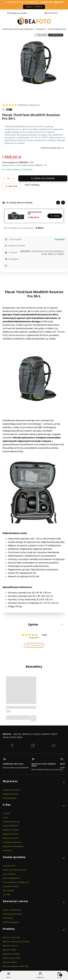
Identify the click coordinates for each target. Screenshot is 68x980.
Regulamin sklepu (11, 830)
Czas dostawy (9, 874)
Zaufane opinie (10, 822)
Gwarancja (8, 918)
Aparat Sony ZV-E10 (35, 213)
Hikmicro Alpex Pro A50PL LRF (16, 966)
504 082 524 (52, 13)
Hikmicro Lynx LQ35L (12, 958)
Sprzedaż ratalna (11, 886)
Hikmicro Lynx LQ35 (11, 937)
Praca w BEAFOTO (11, 826)
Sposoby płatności (11, 878)
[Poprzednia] (3, 5)
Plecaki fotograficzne (57, 29)
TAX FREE (7, 895)
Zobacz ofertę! (34, 7)
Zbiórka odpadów (11, 922)
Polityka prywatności (12, 842)
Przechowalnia (9, 798)
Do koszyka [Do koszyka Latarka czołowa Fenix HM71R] (33, 718)
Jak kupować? (9, 866)
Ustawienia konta (11, 794)
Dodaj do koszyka (44, 178)
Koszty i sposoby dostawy (14, 870)
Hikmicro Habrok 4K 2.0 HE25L (16, 942)
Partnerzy (7, 850)
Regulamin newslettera (13, 846)
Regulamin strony (11, 838)
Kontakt (6, 813)
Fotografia (41, 29)
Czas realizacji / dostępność (16, 882)
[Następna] (65, 5)
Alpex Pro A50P (9, 950)
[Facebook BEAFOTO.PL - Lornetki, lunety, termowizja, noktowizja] (12, 746)
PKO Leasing (8, 890)
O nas (5, 817)
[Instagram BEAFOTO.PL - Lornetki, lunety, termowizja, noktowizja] (33, 746)
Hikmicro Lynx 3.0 (10, 946)
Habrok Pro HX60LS (11, 954)
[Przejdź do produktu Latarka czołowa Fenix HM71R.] (21, 691)
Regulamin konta (10, 834)
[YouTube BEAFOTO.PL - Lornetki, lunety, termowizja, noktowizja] (54, 746)
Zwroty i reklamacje (12, 910)
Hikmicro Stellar (10, 962)
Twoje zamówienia (11, 790)
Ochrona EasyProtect (12, 914)
